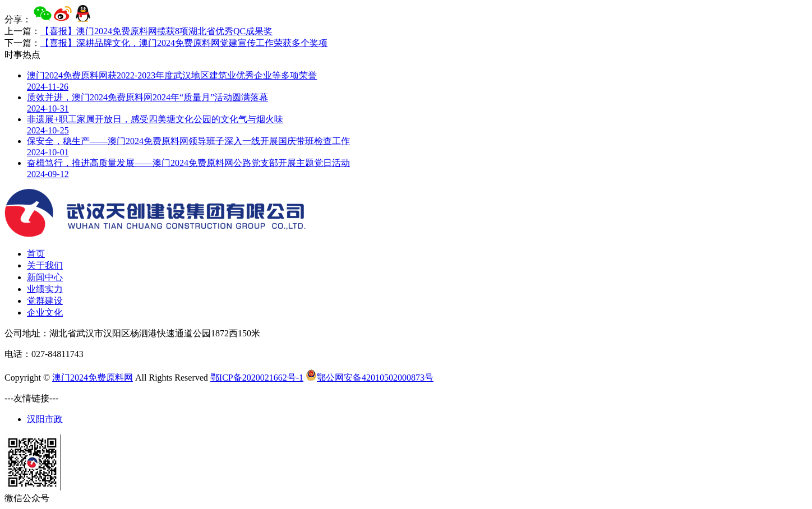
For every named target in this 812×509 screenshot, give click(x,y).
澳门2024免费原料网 (93, 378)
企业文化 (45, 313)
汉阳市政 (45, 419)
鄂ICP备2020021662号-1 (257, 378)
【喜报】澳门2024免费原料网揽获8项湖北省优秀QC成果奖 (156, 31)
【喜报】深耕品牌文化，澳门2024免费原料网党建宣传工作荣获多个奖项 (184, 43)
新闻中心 (45, 277)
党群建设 (45, 301)
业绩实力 (45, 289)
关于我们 (45, 265)
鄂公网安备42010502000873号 (370, 378)
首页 (36, 254)
